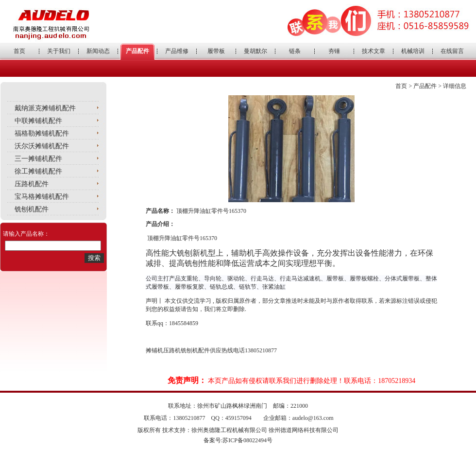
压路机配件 (32, 184)
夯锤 (334, 51)
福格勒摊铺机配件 (42, 133)
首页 (19, 51)
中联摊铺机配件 (38, 121)
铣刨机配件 (32, 209)
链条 (295, 51)
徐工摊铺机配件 (38, 171)
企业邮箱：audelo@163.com (298, 418)
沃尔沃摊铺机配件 (42, 146)
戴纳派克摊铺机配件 (45, 108)
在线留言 (452, 51)
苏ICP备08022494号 (247, 440)
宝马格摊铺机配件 (42, 197)
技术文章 (374, 51)
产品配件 (137, 51)
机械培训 (413, 51)
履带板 (216, 51)
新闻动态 (98, 51)
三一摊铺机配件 (38, 159)
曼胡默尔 (255, 51)
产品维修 (177, 51)
